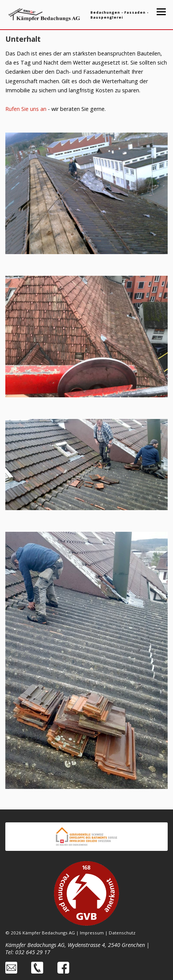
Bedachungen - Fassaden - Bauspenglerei (120, 15)
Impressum (92, 933)
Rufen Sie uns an (26, 109)
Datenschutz (122, 933)
